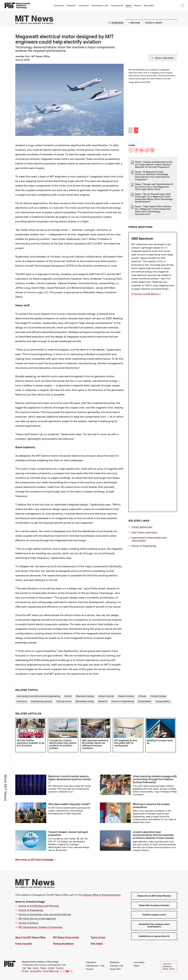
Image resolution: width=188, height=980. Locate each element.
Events (36, 968)
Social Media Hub (51, 971)
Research (71, 6)
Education (59, 6)
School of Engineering (144, 334)
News (129, 6)
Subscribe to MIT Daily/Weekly (154, 896)
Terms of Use (98, 937)
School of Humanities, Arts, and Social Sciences (45, 914)
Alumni (138, 6)
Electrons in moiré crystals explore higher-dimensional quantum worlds (70, 778)
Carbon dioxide (106, 696)
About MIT (149, 6)
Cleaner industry (126, 696)
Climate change (158, 696)
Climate (142, 696)
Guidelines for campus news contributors (154, 925)
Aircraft (68, 696)
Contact (60, 968)
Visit (24, 968)
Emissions (22, 701)
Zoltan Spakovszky (142, 316)
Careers (51, 968)
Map (29, 968)
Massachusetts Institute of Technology (40, 962)
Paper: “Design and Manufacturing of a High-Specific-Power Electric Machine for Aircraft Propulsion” (154, 164)
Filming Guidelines (63, 943)
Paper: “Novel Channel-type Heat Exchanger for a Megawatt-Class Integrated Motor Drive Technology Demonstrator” (154, 198)
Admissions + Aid (100, 6)
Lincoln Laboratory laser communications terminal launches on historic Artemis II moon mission (153, 835)
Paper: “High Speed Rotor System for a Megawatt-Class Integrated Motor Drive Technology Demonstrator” (153, 210)
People (43, 968)
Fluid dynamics (64, 701)
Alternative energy (85, 696)
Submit (174, 23)
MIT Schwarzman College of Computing (40, 927)
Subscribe (117, 23)
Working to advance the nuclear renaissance (151, 806)
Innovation (84, 6)
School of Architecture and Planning (39, 906)
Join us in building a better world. (169, 966)
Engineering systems (42, 701)
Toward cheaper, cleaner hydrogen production (68, 834)
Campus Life (117, 6)
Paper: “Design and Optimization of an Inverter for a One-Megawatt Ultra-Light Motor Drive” (154, 187)
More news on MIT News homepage (34, 859)
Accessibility (36, 971)
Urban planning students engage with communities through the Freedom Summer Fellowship (155, 779)
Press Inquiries (24, 943)
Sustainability (145, 701)
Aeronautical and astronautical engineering (38, 696)
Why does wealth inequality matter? (69, 804)
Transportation (163, 701)
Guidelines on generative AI (154, 936)
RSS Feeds (97, 943)
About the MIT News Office (30, 937)
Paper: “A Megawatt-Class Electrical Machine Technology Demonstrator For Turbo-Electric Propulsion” (152, 176)
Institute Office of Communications (101, 895)
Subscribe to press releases (154, 905)
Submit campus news (154, 915)
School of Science (28, 923)
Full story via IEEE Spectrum (147, 294)
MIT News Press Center (66, 937)
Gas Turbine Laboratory (145, 321)
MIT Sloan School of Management (37, 918)
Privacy (25, 971)
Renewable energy (85, 701)
